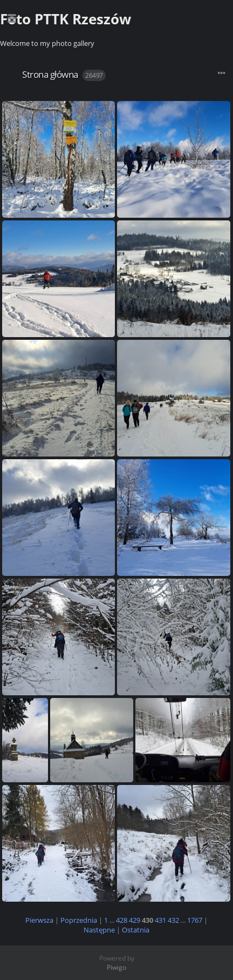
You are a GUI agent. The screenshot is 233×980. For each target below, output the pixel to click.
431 (160, 920)
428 (122, 920)
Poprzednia (79, 920)
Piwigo (116, 967)
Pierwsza (39, 920)
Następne (99, 930)
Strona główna (50, 74)
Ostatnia (136, 930)
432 (173, 920)
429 (135, 920)
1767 (195, 920)
